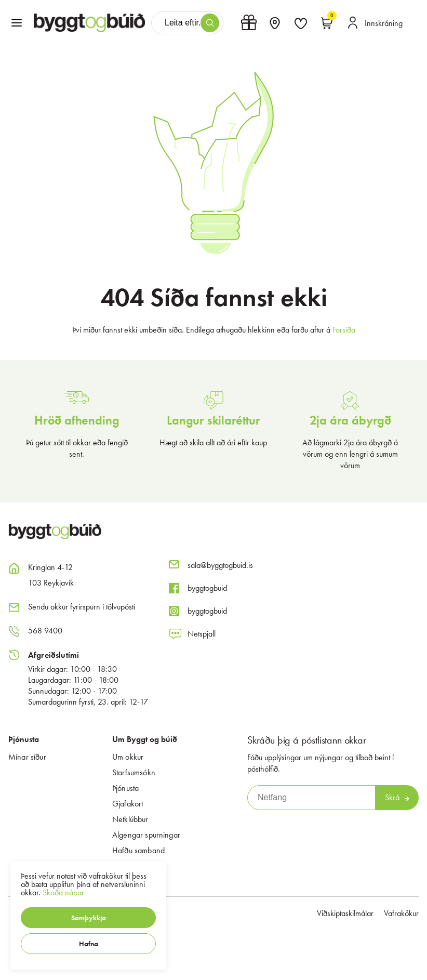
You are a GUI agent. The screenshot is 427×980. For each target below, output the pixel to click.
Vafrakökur (401, 913)
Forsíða (344, 330)
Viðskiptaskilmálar (345, 913)
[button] (88, 918)
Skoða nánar (63, 892)
